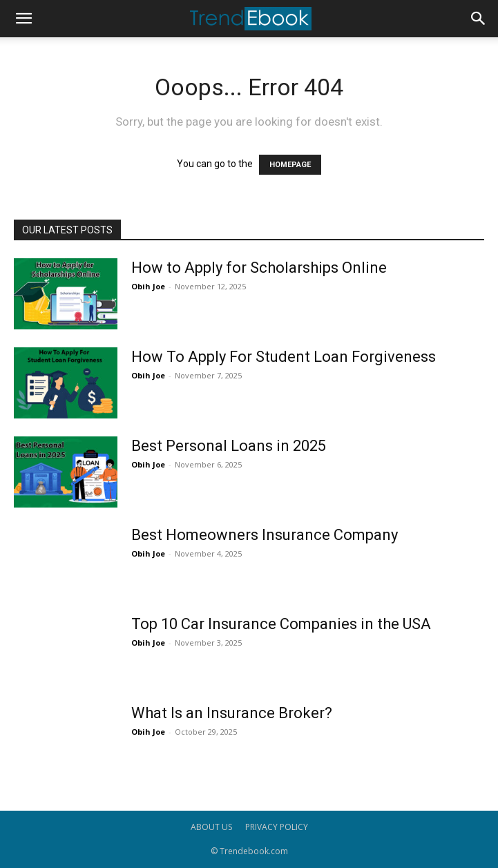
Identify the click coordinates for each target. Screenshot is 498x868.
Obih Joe (148, 286)
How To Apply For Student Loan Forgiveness (284, 357)
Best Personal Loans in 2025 (229, 446)
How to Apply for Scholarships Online (259, 268)
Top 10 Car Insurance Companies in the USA (281, 624)
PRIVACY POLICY (277, 827)
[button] (23, 19)
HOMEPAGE (290, 165)
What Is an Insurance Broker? (232, 713)
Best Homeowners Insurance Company (265, 535)
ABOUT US (211, 827)
